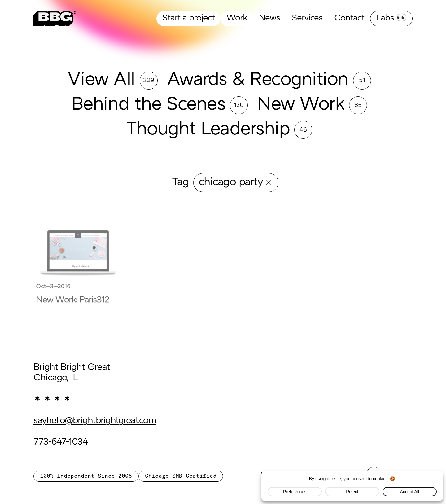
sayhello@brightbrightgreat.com (95, 421)
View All (101, 80)
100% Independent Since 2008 (86, 476)
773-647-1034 (61, 442)
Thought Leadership (208, 130)
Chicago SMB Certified (181, 476)
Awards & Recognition (258, 80)
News (269, 18)
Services (307, 18)
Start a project (188, 18)
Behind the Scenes (148, 105)
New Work (301, 105)
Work (237, 18)
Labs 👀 (391, 18)
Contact (349, 18)
